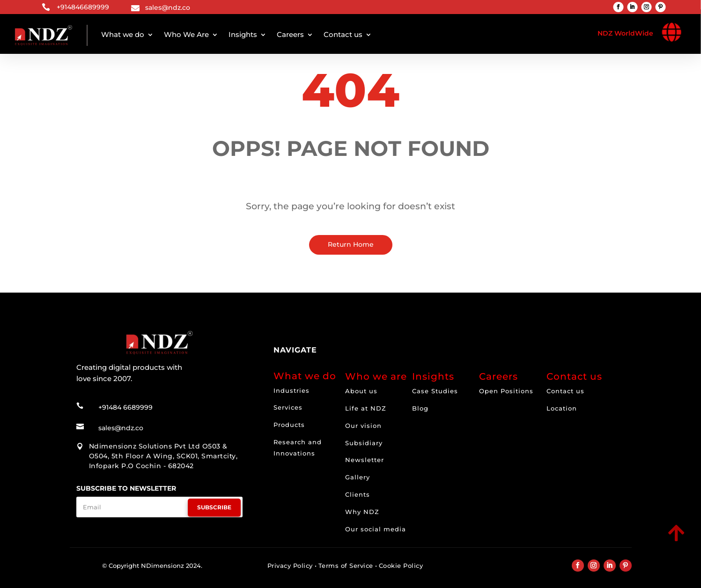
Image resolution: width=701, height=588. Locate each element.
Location (562, 408)
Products (289, 425)
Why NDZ (362, 512)
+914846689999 (83, 7)
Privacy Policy (290, 566)
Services (288, 407)
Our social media (376, 529)
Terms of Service (346, 566)
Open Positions (506, 391)
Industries (291, 390)
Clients (358, 494)
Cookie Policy (401, 566)
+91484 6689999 (125, 407)
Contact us (343, 34)
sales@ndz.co (168, 7)
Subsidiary (364, 443)
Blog (420, 408)
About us (361, 391)
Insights (243, 34)
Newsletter (365, 460)
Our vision (363, 426)
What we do (123, 34)
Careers (290, 34)
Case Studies (435, 391)
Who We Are (186, 34)
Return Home (351, 244)
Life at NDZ (366, 408)
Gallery (358, 477)
